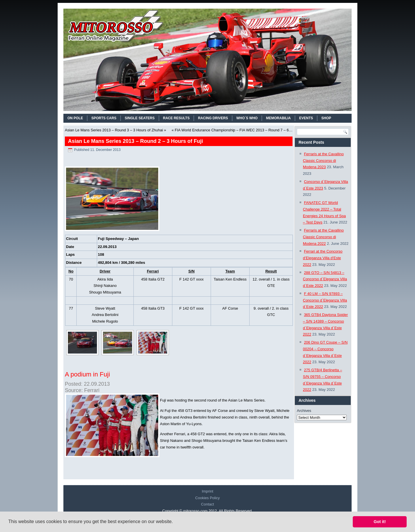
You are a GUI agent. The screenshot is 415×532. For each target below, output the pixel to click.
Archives (304, 411)
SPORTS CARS (104, 118)
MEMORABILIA (278, 118)
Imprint (207, 491)
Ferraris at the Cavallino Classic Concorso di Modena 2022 (323, 237)
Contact (208, 504)
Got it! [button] (380, 522)
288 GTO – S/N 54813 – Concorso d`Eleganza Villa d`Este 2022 (325, 279)
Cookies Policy (207, 498)
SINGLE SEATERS (140, 118)
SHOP (326, 118)
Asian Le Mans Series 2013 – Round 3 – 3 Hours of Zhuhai (114, 130)
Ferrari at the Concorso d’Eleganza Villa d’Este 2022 (323, 258)
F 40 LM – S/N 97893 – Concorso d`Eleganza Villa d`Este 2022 (325, 300)
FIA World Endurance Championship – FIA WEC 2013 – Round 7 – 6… (234, 130)
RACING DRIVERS (213, 118)
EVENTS (306, 118)
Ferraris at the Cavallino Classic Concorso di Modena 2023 (323, 161)
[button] (175, 522)
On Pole (75, 118)
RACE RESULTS (176, 118)
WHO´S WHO (247, 118)
